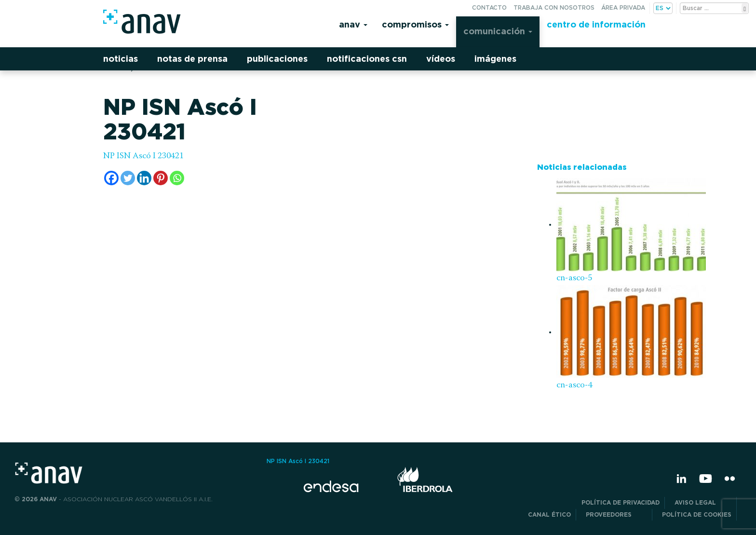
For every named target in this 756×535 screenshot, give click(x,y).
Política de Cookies (697, 514)
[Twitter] (128, 178)
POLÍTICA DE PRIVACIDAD (621, 502)
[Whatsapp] (177, 178)
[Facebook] (111, 178)
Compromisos (415, 24)
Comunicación (498, 31)
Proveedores (616, 514)
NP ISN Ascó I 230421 (143, 156)
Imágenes (495, 59)
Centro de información (596, 24)
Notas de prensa (192, 59)
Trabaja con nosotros (554, 7)
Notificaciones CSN (367, 59)
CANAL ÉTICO (549, 514)
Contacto (489, 7)
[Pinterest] (161, 178)
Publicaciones (277, 59)
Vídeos (441, 59)
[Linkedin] (144, 178)
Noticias (121, 59)
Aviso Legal (703, 502)
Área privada (623, 7)
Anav (353, 24)
